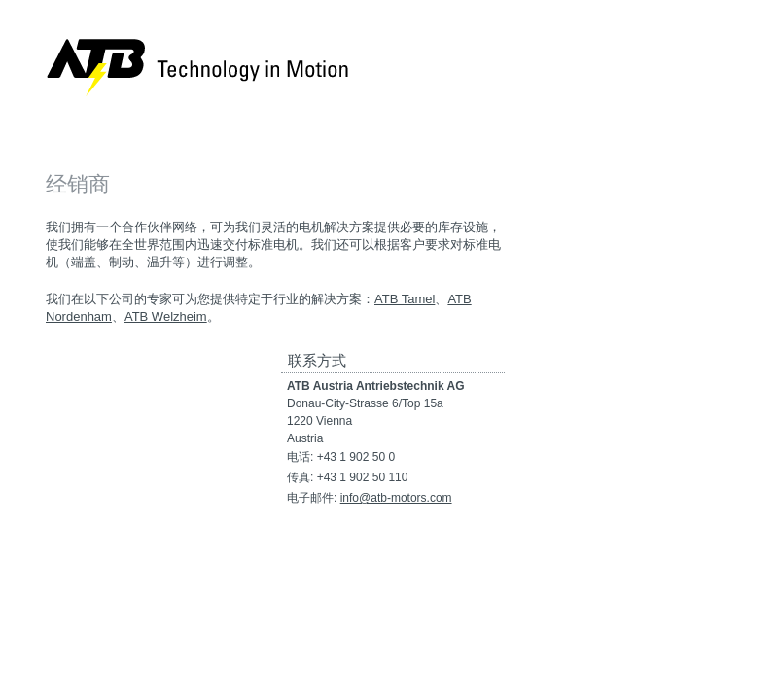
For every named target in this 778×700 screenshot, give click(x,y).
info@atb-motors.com (396, 498)
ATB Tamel (405, 299)
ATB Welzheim (166, 316)
